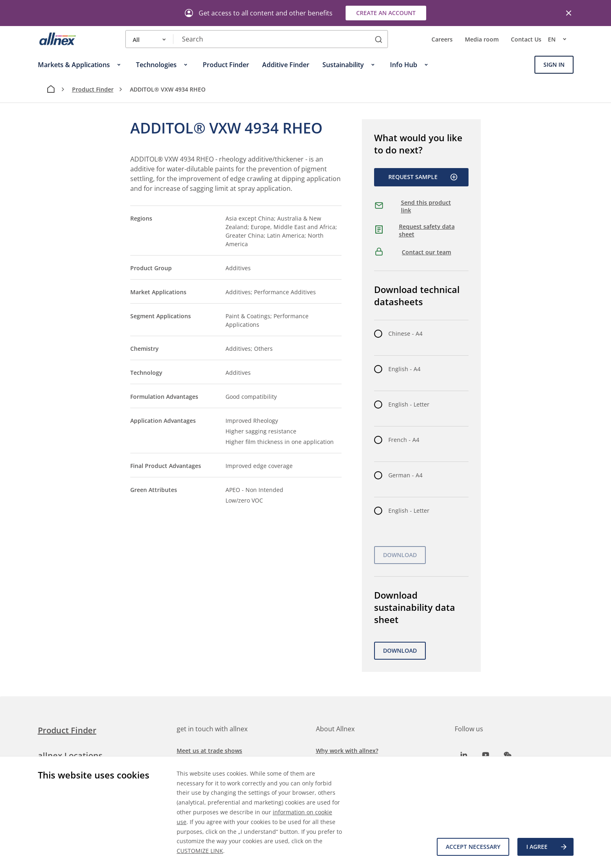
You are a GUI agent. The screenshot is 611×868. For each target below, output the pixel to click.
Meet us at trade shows (209, 751)
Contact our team (426, 252)
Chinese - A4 (405, 333)
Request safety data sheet (427, 231)
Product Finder (93, 89)
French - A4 (404, 440)
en (561, 39)
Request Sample (423, 177)
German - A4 (405, 475)
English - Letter (409, 404)
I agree (547, 847)
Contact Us (526, 39)
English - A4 (404, 369)
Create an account (386, 13)
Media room (482, 39)
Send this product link (426, 207)
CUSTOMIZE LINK (200, 851)
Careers (442, 39)
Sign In (554, 64)
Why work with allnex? (347, 751)
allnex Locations (70, 755)
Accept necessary (473, 847)
